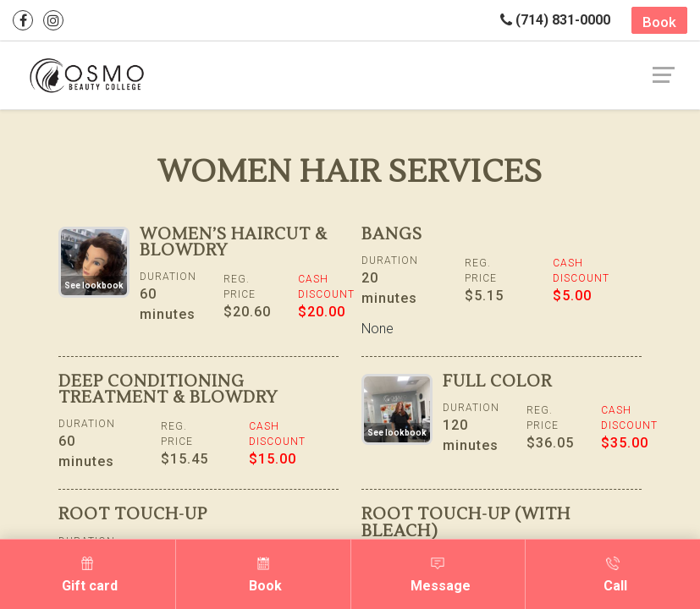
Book (659, 22)
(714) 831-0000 (555, 20)
